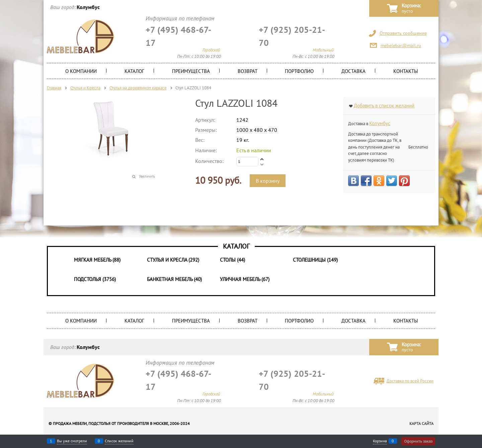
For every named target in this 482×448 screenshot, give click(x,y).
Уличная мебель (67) (245, 279)
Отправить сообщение (403, 33)
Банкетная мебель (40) (174, 279)
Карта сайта (421, 423)
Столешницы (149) (315, 260)
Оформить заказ (418, 441)
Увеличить (147, 176)
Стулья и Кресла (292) (173, 260)
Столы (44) (232, 260)
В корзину (268, 181)
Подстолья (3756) (95, 279)
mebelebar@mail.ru (401, 46)
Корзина (380, 441)
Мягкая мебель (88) (97, 260)
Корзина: (411, 9)
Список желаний (119, 441)
